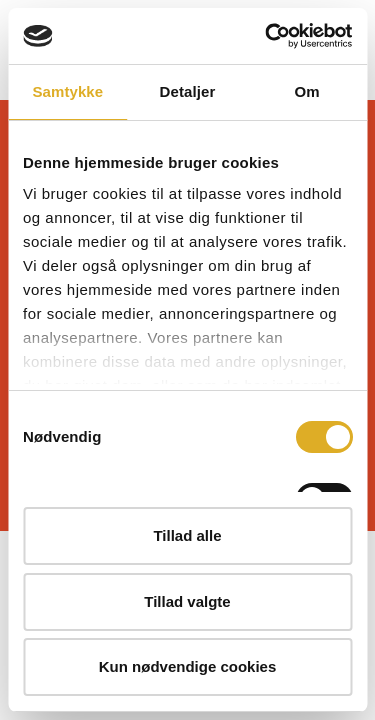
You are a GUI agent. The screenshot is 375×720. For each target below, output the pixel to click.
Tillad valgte (187, 601)
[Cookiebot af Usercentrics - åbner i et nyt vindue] (267, 36)
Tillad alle (187, 535)
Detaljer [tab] (188, 91)
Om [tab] (307, 91)
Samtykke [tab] (67, 91)
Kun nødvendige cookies (188, 666)
